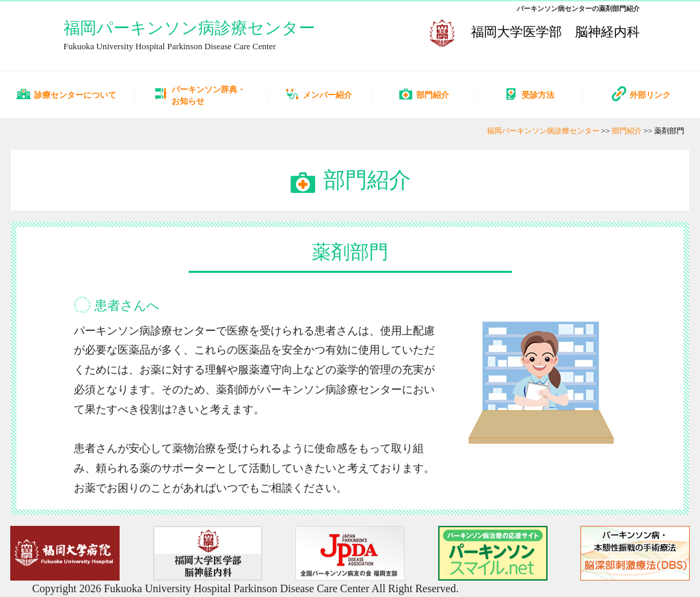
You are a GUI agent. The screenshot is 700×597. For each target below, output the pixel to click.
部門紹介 (424, 94)
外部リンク (641, 94)
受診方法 (529, 94)
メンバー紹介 (319, 94)
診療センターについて (66, 94)
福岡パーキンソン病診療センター (189, 28)
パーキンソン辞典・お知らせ (200, 95)
